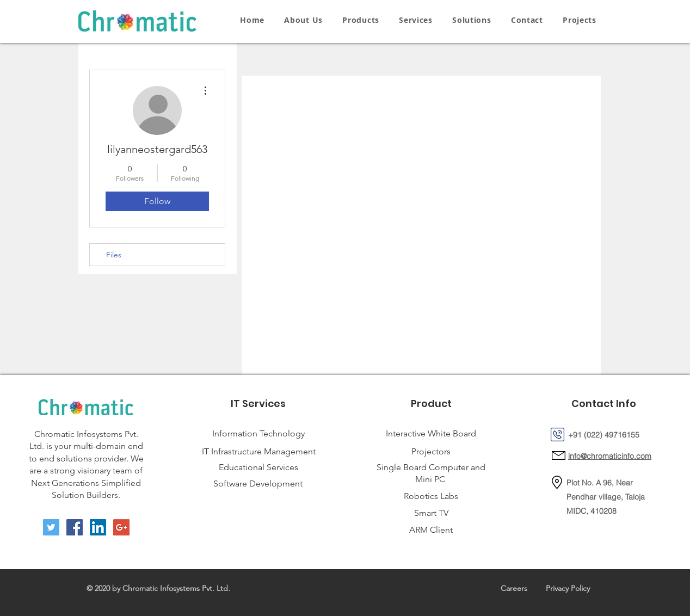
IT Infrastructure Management (259, 451)
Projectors (431, 451)
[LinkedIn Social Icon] (98, 527)
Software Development (258, 483)
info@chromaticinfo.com (610, 456)
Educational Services (258, 467)
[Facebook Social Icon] (75, 527)
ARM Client (431, 530)
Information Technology (258, 433)
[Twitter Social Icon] (51, 527)
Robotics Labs (431, 496)
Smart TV (431, 513)
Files (114, 255)
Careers (514, 588)
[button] (361, 20)
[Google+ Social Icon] (121, 527)
